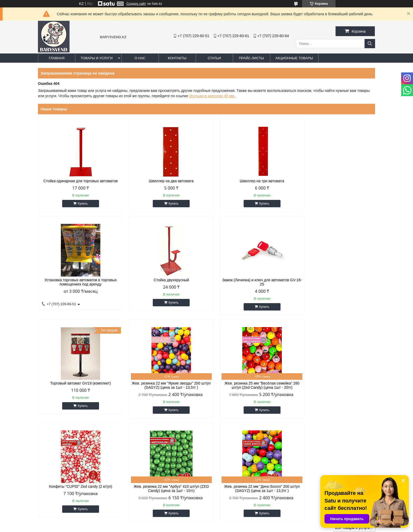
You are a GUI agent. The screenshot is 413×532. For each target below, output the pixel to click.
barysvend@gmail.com (233, 493)
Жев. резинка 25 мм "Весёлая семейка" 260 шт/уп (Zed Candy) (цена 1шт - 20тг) (78, 385)
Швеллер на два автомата (164, 181)
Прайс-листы (251, 58)
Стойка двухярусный (78, 280)
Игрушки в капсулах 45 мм (212, 96)
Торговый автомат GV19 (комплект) (249, 280)
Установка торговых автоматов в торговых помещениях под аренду (335, 183)
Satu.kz (229, 522)
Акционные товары (294, 58)
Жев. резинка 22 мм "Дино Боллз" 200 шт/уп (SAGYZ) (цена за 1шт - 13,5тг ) (335, 385)
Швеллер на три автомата (249, 181)
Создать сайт (136, 4)
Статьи (214, 58)
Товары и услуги (97, 58)
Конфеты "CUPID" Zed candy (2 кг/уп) (164, 383)
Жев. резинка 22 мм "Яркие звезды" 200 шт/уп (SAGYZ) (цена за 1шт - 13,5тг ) (335, 282)
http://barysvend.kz (230, 486)
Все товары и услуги (352, 425)
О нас (140, 58)
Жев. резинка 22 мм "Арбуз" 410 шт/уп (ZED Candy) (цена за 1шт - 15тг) (249, 385)
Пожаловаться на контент (222, 527)
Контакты (177, 58)
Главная (57, 58)
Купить (80, 204)
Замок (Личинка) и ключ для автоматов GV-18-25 (164, 282)
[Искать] (370, 44)
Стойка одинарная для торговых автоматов (78, 181)
